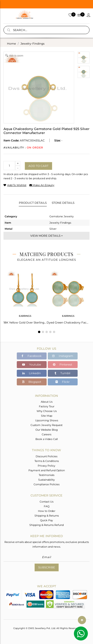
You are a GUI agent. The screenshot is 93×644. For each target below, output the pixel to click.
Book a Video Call (47, 439)
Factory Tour (47, 406)
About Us (47, 402)
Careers (46, 434)
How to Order (47, 511)
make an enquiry (42, 185)
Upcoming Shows (47, 420)
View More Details (47, 236)
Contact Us (46, 502)
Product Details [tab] (33, 203)
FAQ (47, 506)
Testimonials (46, 475)
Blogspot (32, 382)
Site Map (47, 416)
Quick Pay (46, 520)
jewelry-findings (33, 44)
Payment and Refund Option (47, 470)
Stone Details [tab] (63, 203)
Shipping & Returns (47, 516)
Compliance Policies (46, 484)
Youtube (32, 364)
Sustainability (46, 480)
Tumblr (63, 373)
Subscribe (47, 567)
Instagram (63, 356)
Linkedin (32, 373)
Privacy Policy (46, 466)
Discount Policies (46, 456)
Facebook (32, 356)
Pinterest (63, 364)
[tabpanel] (25, 296)
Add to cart (38, 166)
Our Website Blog (47, 430)
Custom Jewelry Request (46, 425)
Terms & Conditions (47, 461)
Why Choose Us (47, 411)
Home (11, 44)
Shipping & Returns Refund (46, 525)
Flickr (63, 382)
